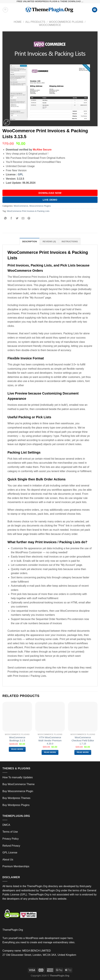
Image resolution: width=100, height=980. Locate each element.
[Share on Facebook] (11, 218)
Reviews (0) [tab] (49, 242)
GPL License (10, 853)
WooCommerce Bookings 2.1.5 (17, 739)
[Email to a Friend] (23, 218)
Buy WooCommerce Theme (19, 784)
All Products (35, 22)
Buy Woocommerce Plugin (18, 791)
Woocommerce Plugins (66, 22)
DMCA (6, 825)
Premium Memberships (16, 866)
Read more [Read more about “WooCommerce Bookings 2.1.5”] (17, 749)
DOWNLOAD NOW (50, 193)
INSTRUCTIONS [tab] (70, 242)
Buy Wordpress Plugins (16, 805)
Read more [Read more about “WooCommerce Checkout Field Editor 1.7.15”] (83, 752)
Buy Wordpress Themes (16, 798)
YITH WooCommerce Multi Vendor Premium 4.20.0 (50, 740)
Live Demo (50, 200)
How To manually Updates (18, 777)
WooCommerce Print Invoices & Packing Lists (28, 211)
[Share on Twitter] (17, 218)
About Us (8, 860)
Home (18, 22)
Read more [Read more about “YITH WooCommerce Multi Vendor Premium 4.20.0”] (50, 752)
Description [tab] (30, 242)
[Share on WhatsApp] (5, 218)
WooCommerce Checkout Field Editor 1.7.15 (83, 740)
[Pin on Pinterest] (29, 218)
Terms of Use (10, 832)
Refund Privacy (11, 846)
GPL (21, 174)
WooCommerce (50, 25)
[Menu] (5, 10)
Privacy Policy (11, 839)
